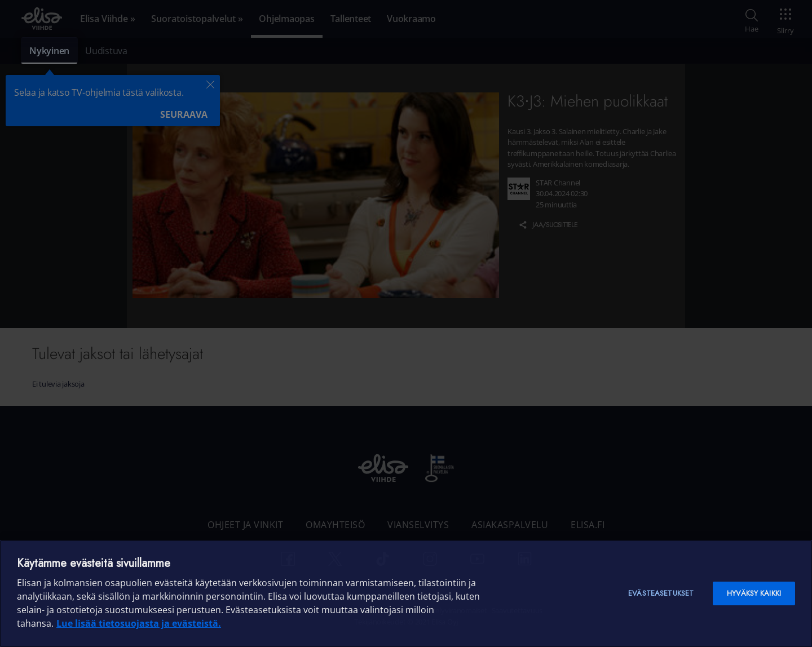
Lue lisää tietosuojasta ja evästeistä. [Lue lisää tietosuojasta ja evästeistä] (139, 623)
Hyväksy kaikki (754, 593)
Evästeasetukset (661, 593)
